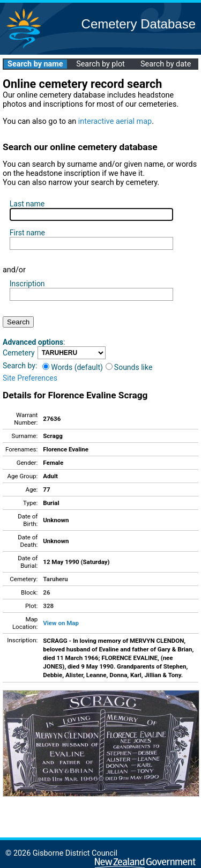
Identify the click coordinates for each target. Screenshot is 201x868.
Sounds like (129, 367)
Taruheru (55, 579)
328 (48, 606)
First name (27, 233)
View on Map (61, 623)
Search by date (166, 64)
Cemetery (19, 353)
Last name (27, 204)
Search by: (20, 366)
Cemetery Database (139, 24)
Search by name (35, 64)
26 (46, 592)
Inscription (27, 284)
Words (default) (73, 367)
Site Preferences (30, 378)
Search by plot (100, 64)
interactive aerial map (115, 121)
